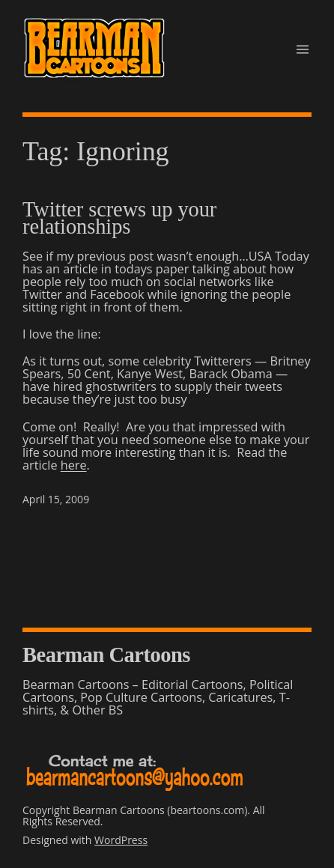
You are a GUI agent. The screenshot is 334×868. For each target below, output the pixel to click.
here (74, 465)
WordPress (121, 840)
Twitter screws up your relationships (119, 218)
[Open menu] (303, 49)
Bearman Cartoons (106, 655)
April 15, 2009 (56, 499)
